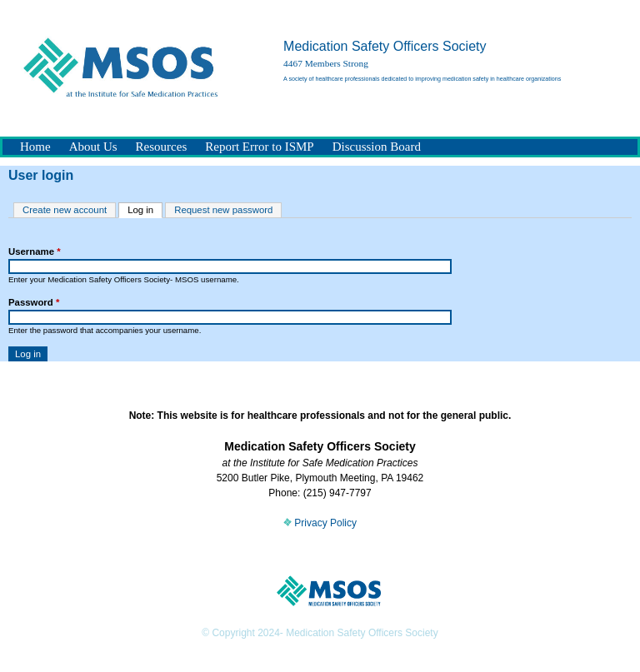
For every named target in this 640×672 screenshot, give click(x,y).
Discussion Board (377, 147)
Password (34, 302)
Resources (162, 147)
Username (35, 251)
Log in (145, 209)
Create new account (65, 210)
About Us (93, 147)
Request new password (223, 210)
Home (35, 147)
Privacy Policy (320, 523)
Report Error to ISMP (259, 147)
